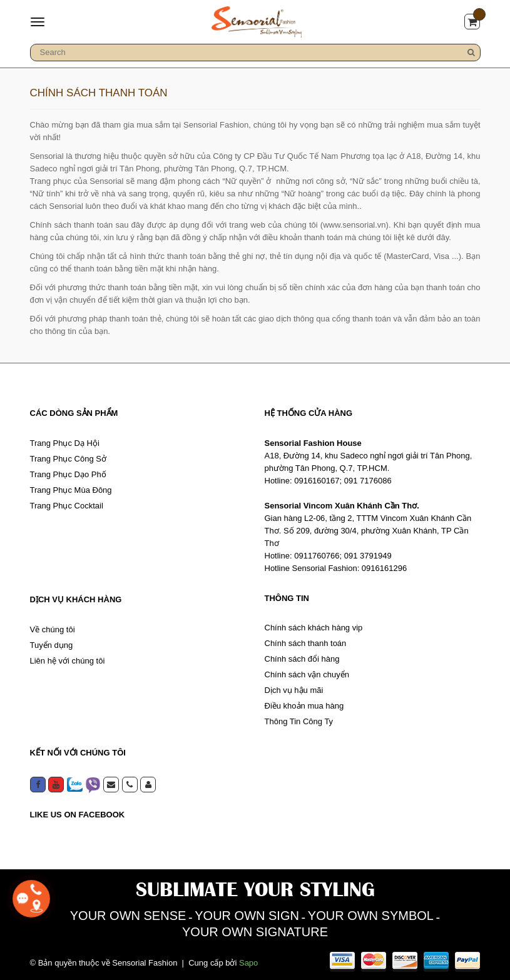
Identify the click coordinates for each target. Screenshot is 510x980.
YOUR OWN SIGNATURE (255, 932)
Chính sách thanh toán (306, 643)
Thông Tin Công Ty (299, 721)
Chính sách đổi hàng (302, 659)
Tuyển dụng (52, 645)
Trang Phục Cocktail (67, 506)
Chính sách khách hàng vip (314, 628)
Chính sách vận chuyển (307, 674)
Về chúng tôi (53, 629)
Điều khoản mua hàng (304, 706)
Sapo (248, 963)
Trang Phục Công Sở (68, 459)
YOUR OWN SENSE (128, 916)
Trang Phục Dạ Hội (65, 443)
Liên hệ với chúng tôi (68, 661)
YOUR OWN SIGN (247, 916)
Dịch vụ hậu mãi (294, 690)
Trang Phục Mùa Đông (71, 490)
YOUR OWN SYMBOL (371, 916)
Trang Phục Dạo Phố (68, 474)
